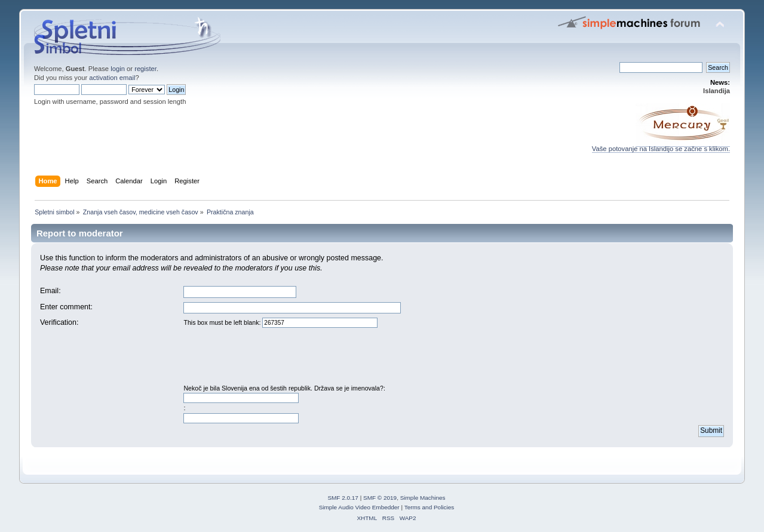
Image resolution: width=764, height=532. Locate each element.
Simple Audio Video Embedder (359, 507)
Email (49, 291)
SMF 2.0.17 (343, 498)
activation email (112, 78)
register (145, 69)
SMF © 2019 (380, 498)
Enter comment (65, 307)
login (118, 69)
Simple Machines (423, 498)
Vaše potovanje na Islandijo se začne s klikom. (661, 146)
